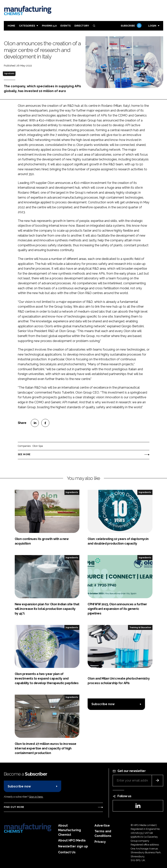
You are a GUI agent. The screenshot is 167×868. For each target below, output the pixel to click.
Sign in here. (36, 797)
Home (11, 26)
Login (152, 26)
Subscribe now (103, 704)
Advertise (102, 826)
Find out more (14, 807)
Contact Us (67, 852)
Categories (27, 26)
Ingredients (9, 74)
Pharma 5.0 (49, 26)
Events (66, 26)
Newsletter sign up (73, 846)
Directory (82, 26)
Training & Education (140, 627)
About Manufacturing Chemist (70, 830)
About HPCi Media (72, 840)
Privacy (100, 842)
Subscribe (131, 26)
